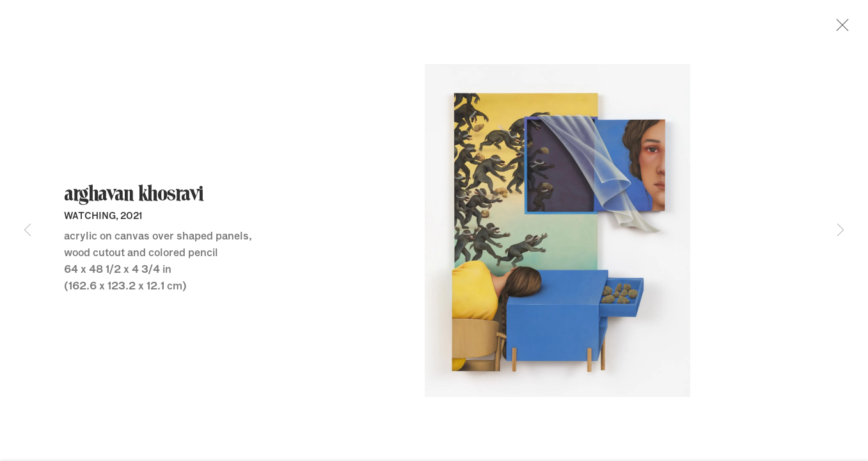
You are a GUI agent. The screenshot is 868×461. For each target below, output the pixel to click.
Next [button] (840, 230)
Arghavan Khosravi (134, 198)
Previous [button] (28, 230)
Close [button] (842, 29)
